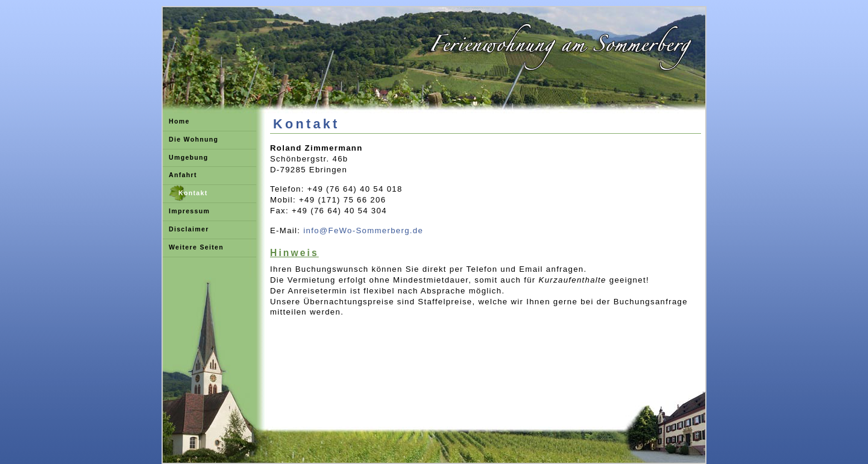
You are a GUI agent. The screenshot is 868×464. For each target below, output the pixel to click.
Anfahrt (183, 175)
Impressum (189, 211)
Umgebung (189, 157)
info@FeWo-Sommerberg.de (363, 230)
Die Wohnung (193, 139)
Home (179, 121)
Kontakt (193, 193)
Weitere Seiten (196, 247)
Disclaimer (189, 229)
